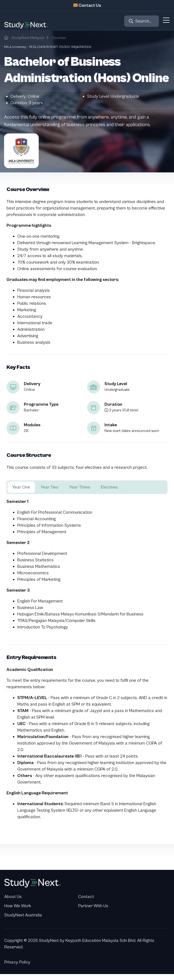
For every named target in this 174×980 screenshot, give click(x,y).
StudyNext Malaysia (28, 38)
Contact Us (90, 5)
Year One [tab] (21, 487)
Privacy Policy (17, 962)
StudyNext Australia (23, 915)
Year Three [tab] (80, 487)
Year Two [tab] (50, 487)
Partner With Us (93, 906)
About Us (13, 897)
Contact (86, 897)
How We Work (18, 906)
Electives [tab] (109, 487)
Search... (143, 21)
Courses (59, 38)
